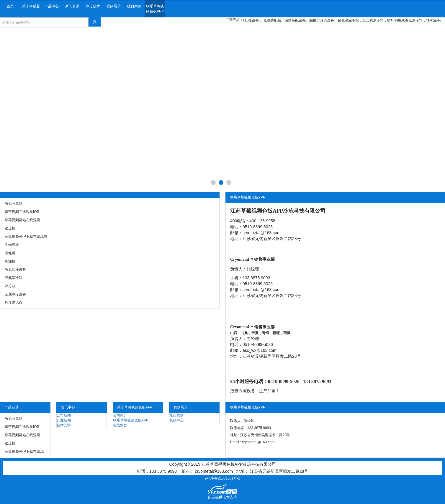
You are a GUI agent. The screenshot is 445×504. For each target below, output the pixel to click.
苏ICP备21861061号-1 (222, 478)
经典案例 (134, 6)
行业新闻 (64, 420)
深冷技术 (93, 6)
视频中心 (176, 420)
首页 (10, 6)
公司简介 (120, 415)
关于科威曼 (31, 6)
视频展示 (114, 6)
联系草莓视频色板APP (155, 9)
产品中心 (52, 6)
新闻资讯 (72, 6)
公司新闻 (64, 415)
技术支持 (64, 425)
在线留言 (120, 425)
